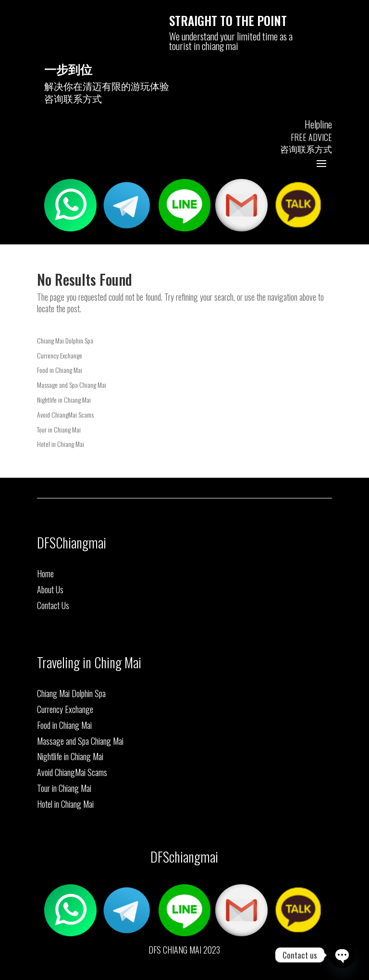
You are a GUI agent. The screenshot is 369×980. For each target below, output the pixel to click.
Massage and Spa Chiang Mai (72, 385)
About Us (50, 589)
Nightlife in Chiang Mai (64, 400)
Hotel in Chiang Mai (61, 444)
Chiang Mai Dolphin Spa (65, 340)
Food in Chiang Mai (60, 370)
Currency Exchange (60, 355)
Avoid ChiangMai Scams (65, 414)
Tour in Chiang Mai (59, 429)
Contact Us (53, 605)
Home (45, 573)
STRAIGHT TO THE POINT (228, 20)
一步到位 (68, 69)
